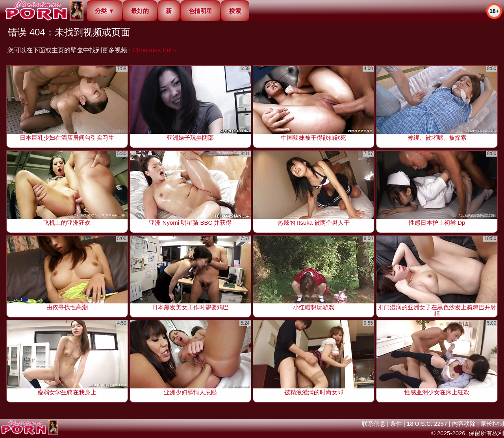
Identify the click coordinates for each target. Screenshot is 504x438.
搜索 (235, 11)
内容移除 (464, 424)
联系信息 (374, 424)
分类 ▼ (105, 11)
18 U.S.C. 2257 (427, 424)
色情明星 (200, 11)
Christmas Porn (154, 50)
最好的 (140, 11)
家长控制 (492, 424)
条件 (396, 424)
